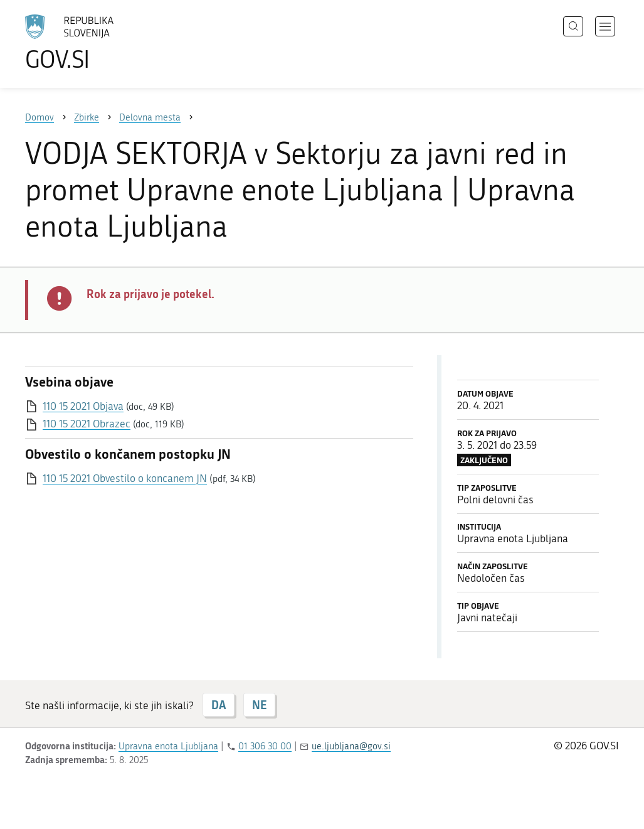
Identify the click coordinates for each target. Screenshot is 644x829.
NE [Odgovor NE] (259, 705)
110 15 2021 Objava (83, 406)
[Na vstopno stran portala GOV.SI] (104, 43)
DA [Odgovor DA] (219, 705)
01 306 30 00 (265, 746)
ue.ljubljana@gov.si (351, 746)
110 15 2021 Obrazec (87, 424)
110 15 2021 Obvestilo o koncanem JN (125, 478)
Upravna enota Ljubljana (168, 746)
